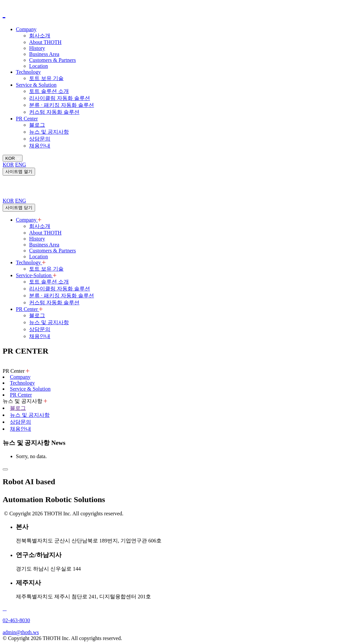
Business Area (44, 54)
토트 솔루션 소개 (49, 91)
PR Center (27, 119)
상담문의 (40, 139)
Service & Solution (36, 85)
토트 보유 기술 (46, 78)
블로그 (37, 125)
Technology (28, 72)
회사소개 (40, 36)
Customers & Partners (52, 60)
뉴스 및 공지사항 (49, 132)
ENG (21, 165)
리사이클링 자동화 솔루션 (60, 98)
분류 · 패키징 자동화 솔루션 (62, 105)
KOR (8, 165)
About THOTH (45, 42)
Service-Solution (36, 275)
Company (26, 29)
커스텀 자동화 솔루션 (54, 112)
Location (39, 66)
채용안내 (40, 146)
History (37, 48)
